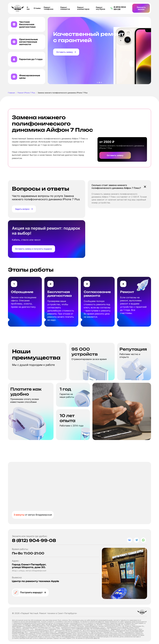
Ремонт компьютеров (83, 8)
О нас (28, 8)
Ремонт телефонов (49, 8)
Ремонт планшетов (65, 8)
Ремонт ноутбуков (100, 8)
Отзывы (37, 8)
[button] (97, 83)
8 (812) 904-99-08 (34, 540)
